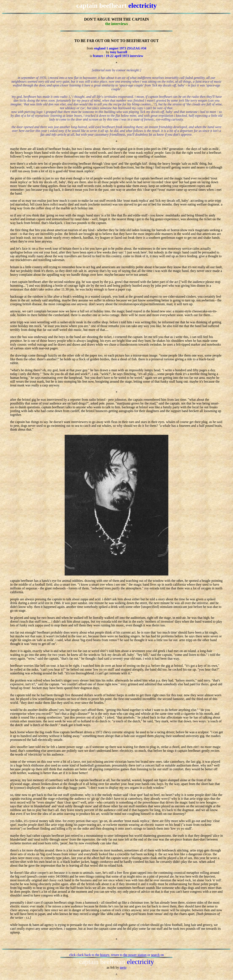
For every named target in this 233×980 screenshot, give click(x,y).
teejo (123, 967)
